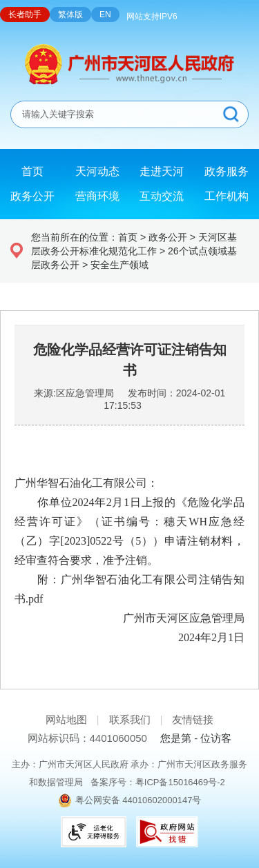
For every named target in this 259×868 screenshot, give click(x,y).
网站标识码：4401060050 (87, 738)
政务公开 (168, 237)
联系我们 (130, 719)
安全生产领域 (119, 265)
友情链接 (193, 719)
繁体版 (70, 14)
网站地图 (66, 719)
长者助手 (25, 14)
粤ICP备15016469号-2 (180, 782)
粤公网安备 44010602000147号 (138, 800)
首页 (128, 237)
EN (105, 14)
